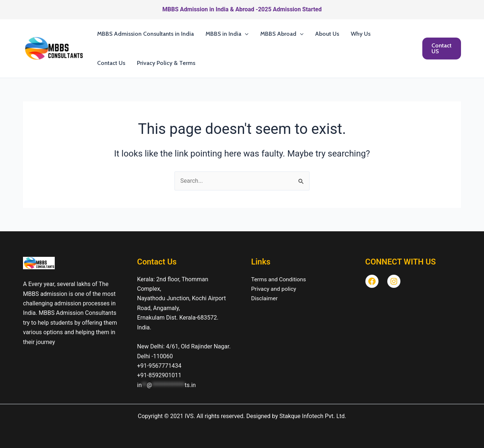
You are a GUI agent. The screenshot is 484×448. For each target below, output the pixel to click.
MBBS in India (227, 34)
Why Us (361, 34)
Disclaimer (265, 298)
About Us (327, 34)
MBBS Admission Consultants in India (145, 34)
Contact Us (111, 63)
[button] (245, 34)
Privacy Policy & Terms (166, 63)
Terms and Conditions (280, 279)
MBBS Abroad (282, 34)
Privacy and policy (274, 289)
